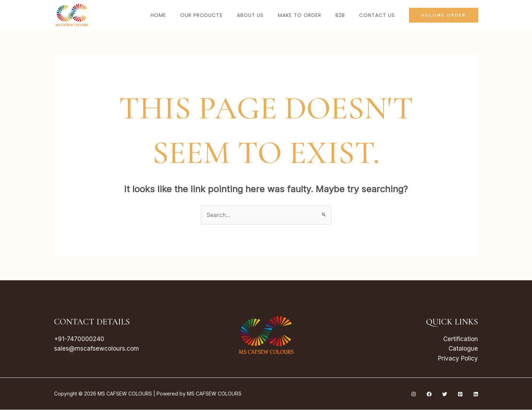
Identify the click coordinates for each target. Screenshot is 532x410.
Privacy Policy (458, 359)
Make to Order (300, 15)
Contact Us (377, 15)
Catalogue (463, 349)
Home (158, 15)
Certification (461, 339)
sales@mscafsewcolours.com (97, 349)
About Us (250, 15)
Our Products (201, 15)
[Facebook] (429, 394)
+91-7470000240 (79, 339)
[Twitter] (445, 394)
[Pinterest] (460, 394)
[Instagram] (414, 394)
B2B (340, 15)
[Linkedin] (476, 394)
